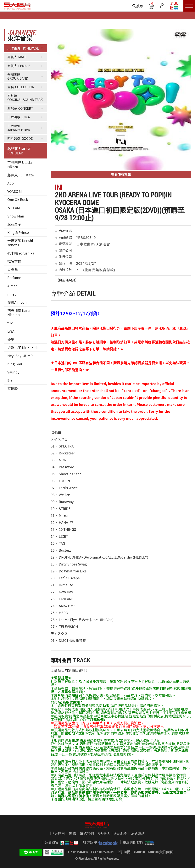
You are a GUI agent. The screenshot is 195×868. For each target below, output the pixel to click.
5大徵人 (104, 833)
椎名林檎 (14, 261)
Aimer (12, 286)
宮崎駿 (13, 388)
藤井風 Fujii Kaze (21, 175)
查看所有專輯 (121, 174)
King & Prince (18, 232)
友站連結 (138, 833)
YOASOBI (14, 191)
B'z (10, 380)
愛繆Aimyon (17, 302)
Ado (11, 183)
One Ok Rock (18, 199)
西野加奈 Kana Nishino (19, 313)
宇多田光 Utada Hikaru (20, 164)
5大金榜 (120, 833)
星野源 (13, 269)
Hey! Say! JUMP (20, 356)
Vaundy (13, 372)
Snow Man (16, 216)
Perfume (14, 277)
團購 (72, 833)
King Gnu (15, 364)
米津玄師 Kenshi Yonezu (20, 243)
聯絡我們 (87, 833)
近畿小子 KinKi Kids (23, 347)
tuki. (11, 323)
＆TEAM (14, 208)
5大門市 (59, 833)
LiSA (11, 331)
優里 (11, 339)
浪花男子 (14, 224)
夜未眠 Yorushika (21, 253)
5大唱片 (17, 6)
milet (11, 294)
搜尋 (140, 6)
